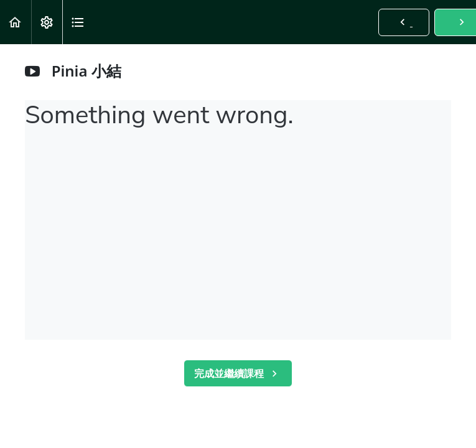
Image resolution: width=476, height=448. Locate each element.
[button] (16, 22)
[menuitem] (47, 22)
